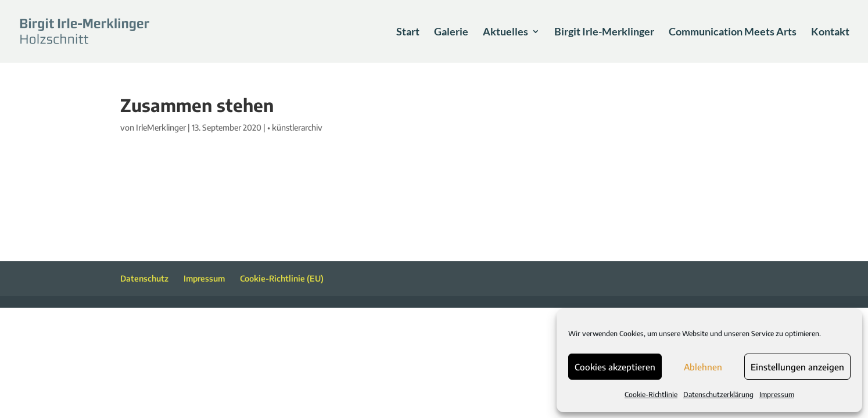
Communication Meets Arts (733, 33)
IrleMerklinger (161, 127)
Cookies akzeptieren (615, 367)
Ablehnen (703, 367)
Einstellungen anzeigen (797, 367)
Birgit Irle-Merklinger (604, 33)
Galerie (451, 33)
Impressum (777, 394)
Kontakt (830, 33)
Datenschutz (144, 278)
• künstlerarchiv (295, 127)
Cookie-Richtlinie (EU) (282, 278)
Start (408, 33)
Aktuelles (505, 33)
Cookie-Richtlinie (651, 394)
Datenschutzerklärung (718, 394)
